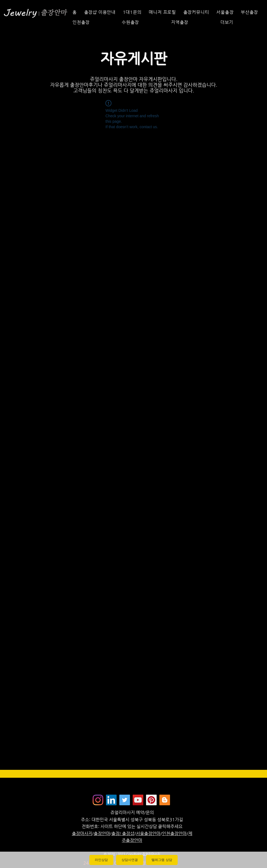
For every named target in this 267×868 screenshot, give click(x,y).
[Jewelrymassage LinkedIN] (111, 800)
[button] (240, 22)
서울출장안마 (148, 834)
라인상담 (101, 860)
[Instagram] (98, 800)
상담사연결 (130, 860)
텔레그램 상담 (162, 860)
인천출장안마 (174, 834)
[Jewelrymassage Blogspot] (165, 800)
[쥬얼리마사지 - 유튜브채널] (138, 800)
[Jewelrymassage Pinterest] (151, 800)
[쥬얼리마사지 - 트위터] (125, 800)
